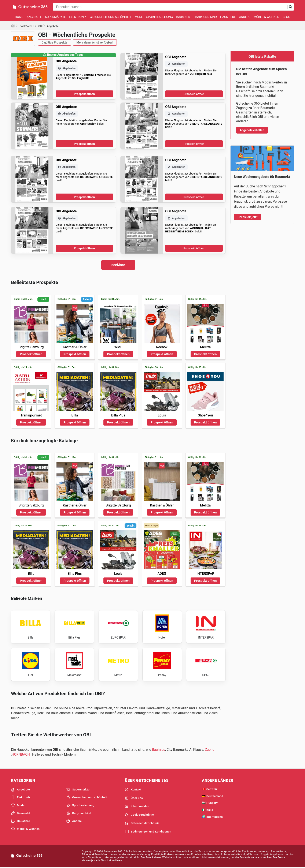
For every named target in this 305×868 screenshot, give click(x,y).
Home (19, 17)
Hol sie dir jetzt (247, 217)
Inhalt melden (137, 806)
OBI (41, 26)
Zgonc (210, 750)
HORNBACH (21, 754)
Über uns (134, 798)
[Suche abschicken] (291, 7)
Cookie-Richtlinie (139, 815)
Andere (245, 17)
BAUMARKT (27, 26)
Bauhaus (158, 750)
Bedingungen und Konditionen (148, 832)
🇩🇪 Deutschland (213, 796)
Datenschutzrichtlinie (142, 823)
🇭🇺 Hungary (210, 803)
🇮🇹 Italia (208, 810)
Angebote (34, 17)
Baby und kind (206, 17)
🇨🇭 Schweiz (210, 789)
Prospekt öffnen (84, 94)
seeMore (118, 265)
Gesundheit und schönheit (111, 17)
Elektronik (78, 17)
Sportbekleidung (159, 17)
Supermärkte (55, 17)
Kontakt (133, 790)
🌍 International (213, 817)
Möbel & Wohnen (267, 17)
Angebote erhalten (252, 130)
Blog (286, 17)
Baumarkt (184, 17)
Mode (139, 17)
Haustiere (228, 17)
